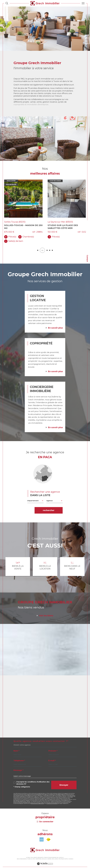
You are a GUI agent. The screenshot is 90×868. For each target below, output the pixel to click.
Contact (87, 258)
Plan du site (31, 855)
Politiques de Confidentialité (37, 800)
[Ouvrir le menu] (83, 3)
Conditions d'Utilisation (52, 800)
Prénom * (53, 747)
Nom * (16, 747)
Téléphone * (19, 757)
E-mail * (52, 757)
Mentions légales (41, 855)
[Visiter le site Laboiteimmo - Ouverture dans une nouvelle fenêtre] (45, 862)
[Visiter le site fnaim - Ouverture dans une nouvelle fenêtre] (48, 836)
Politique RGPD (63, 855)
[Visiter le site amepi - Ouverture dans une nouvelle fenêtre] (42, 836)
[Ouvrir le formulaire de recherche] (7, 3)
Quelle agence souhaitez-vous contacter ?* (41, 737)
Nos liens (55, 855)
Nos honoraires (22, 855)
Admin (49, 855)
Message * (18, 766)
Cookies (71, 855)
